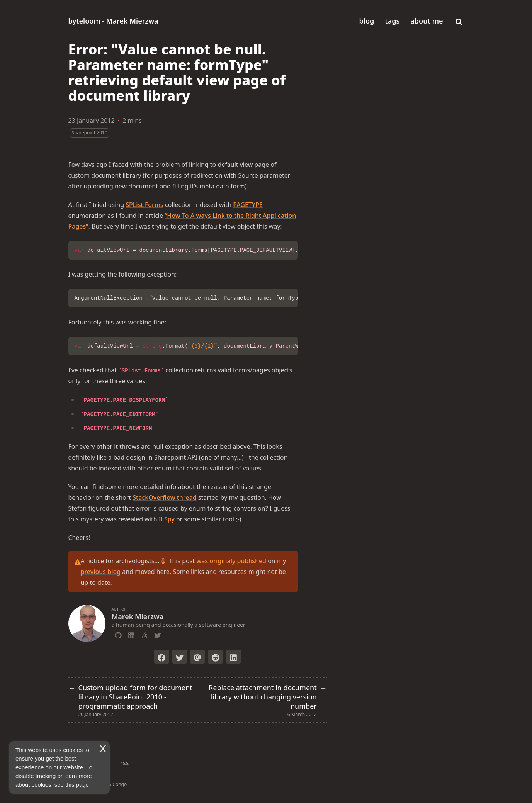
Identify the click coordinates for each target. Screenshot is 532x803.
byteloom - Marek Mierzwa (113, 21)
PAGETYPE (248, 205)
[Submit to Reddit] (215, 657)
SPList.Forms (144, 205)
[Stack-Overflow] (144, 634)
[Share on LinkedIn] (233, 657)
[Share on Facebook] (161, 657)
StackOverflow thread (164, 497)
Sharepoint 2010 (90, 133)
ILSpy (167, 519)
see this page (72, 785)
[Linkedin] (131, 634)
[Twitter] (158, 634)
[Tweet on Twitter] (180, 657)
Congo (120, 784)
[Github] (118, 634)
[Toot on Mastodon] (197, 657)
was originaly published (231, 561)
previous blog (101, 572)
